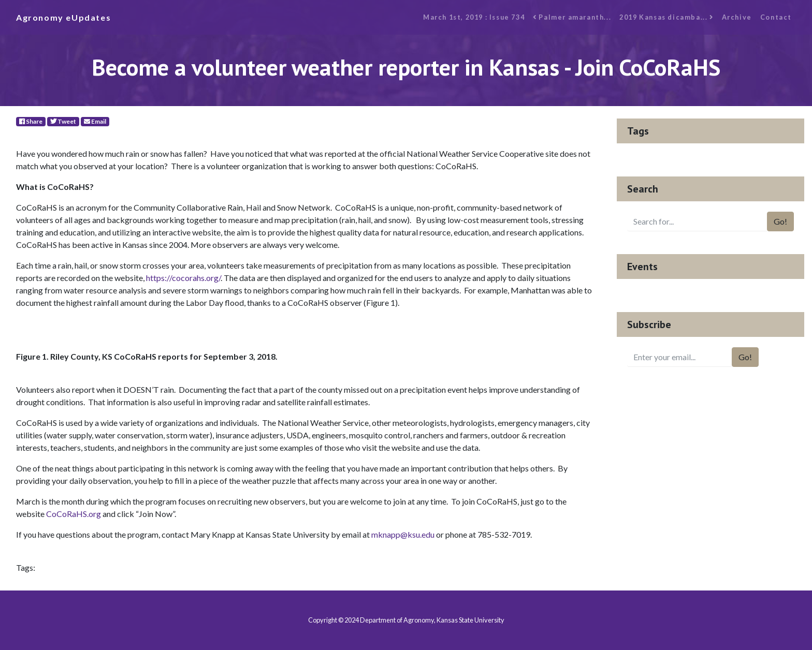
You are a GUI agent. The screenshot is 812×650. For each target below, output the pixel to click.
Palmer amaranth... (572, 17)
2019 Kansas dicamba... (666, 17)
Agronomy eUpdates (63, 17)
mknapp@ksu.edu (403, 534)
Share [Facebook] (31, 121)
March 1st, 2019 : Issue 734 (474, 17)
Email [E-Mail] (95, 121)
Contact (776, 17)
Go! (780, 221)
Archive (737, 17)
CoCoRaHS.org (74, 514)
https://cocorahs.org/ (183, 278)
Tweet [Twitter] (63, 121)
